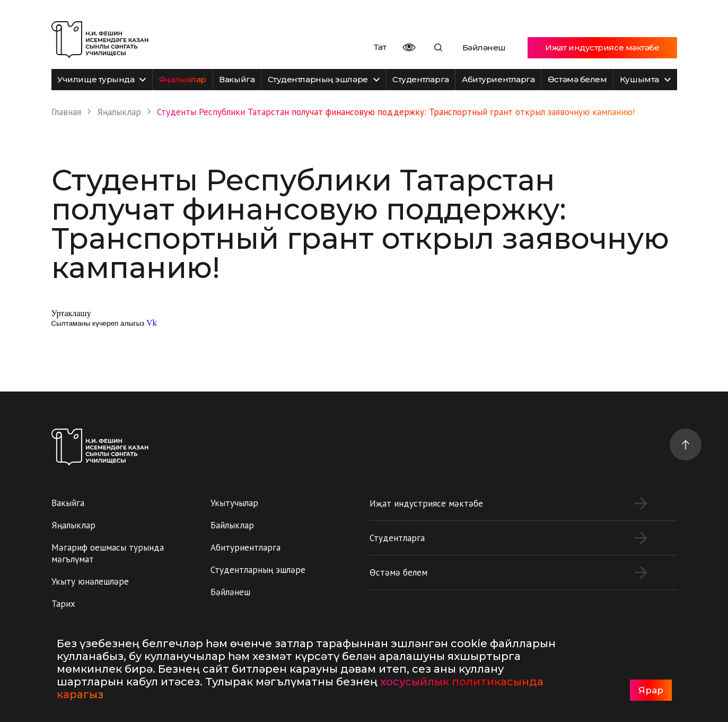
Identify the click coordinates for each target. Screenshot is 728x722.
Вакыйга (237, 79)
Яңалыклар (183, 79)
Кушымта (645, 79)
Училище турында (102, 79)
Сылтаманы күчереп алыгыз (98, 323)
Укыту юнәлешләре (90, 581)
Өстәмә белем (577, 79)
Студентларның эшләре (324, 79)
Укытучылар (234, 503)
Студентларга (421, 79)
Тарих (63, 604)
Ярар (651, 690)
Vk (152, 323)
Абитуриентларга (498, 79)
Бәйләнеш (484, 47)
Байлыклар (232, 525)
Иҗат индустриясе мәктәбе (602, 47)
